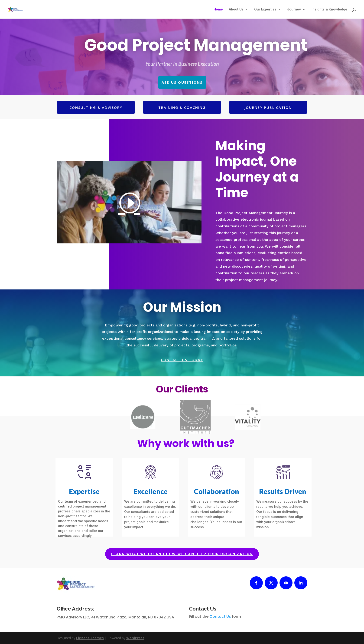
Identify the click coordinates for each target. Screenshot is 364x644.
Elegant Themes (90, 638)
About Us (236, 9)
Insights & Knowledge (329, 9)
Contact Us (220, 616)
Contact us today (182, 360)
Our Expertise (265, 9)
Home (218, 9)
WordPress (135, 638)
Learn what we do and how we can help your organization (182, 554)
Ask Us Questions (182, 82)
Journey (294, 9)
